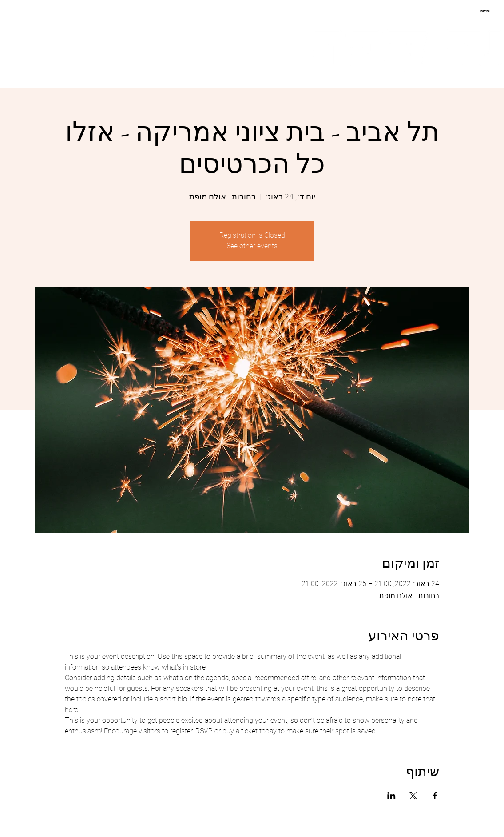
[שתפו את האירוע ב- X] (413, 796)
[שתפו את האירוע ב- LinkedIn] (391, 796)
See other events (252, 246)
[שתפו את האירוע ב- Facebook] (435, 796)
